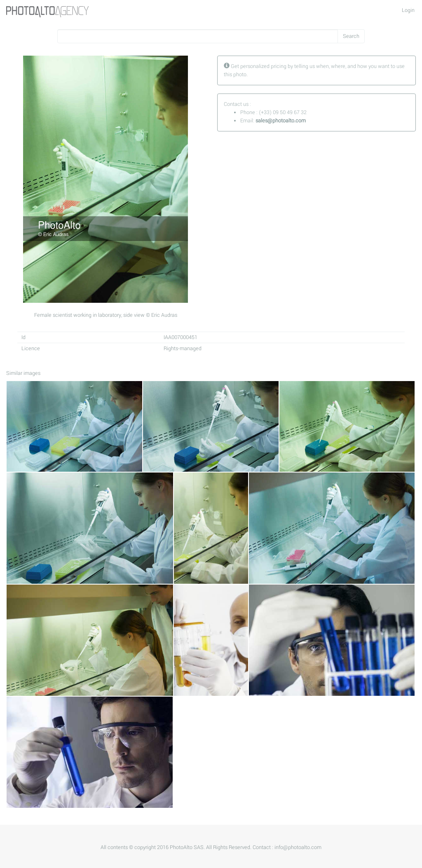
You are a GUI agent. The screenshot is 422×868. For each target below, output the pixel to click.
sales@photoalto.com (281, 121)
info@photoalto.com (298, 847)
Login (408, 10)
